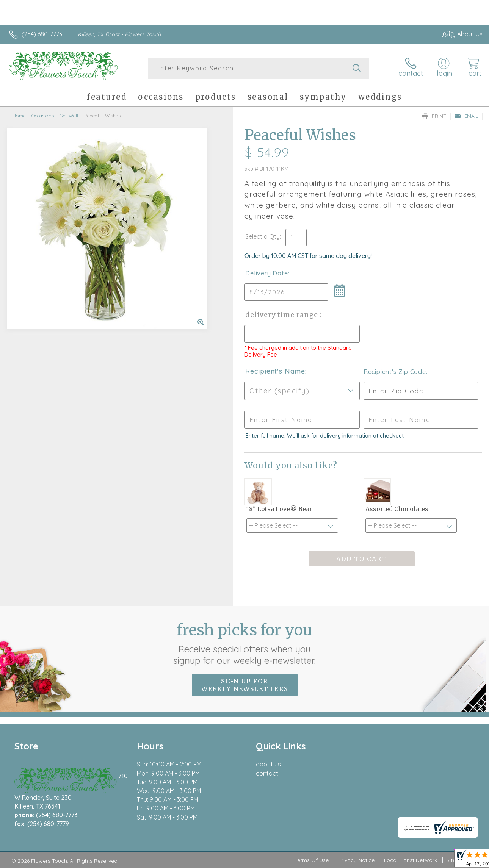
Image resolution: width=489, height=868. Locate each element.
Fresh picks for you (245, 643)
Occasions (43, 116)
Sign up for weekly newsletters (245, 685)
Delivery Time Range (283, 315)
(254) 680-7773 (42, 34)
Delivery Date (266, 273)
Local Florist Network (411, 860)
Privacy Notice (356, 860)
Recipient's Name (275, 371)
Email (466, 116)
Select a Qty (263, 236)
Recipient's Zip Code (395, 372)
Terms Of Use (312, 860)
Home (19, 116)
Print (434, 116)
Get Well (69, 116)
